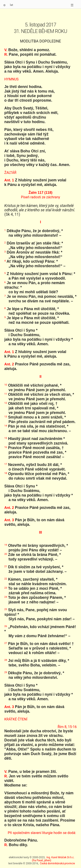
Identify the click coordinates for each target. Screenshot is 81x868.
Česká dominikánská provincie (57, 863)
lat (12, 5)
